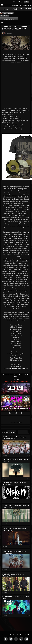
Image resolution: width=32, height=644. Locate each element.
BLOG (14, 2)
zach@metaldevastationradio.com (16, 381)
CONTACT (15, 5)
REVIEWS (28, 9)
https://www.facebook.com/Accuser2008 (16, 368)
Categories (10, 13)
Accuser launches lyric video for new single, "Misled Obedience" (9, 19)
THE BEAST (9, 32)
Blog (5, 13)
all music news (5, 16)
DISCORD (16, 9)
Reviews (6, 375)
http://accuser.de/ (16, 366)
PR (20, 5)
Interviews (14, 375)
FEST (22, 9)
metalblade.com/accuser (15, 110)
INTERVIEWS (27, 5)
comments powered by (16, 423)
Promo (21, 375)
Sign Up (27, 2)
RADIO (19, 2)
